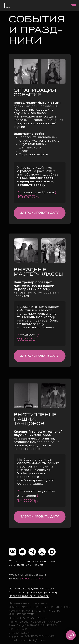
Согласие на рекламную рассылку (33, 592)
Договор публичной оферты (29, 596)
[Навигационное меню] (73, 6)
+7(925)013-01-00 (32, 579)
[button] (40, 213)
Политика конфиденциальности (31, 589)
